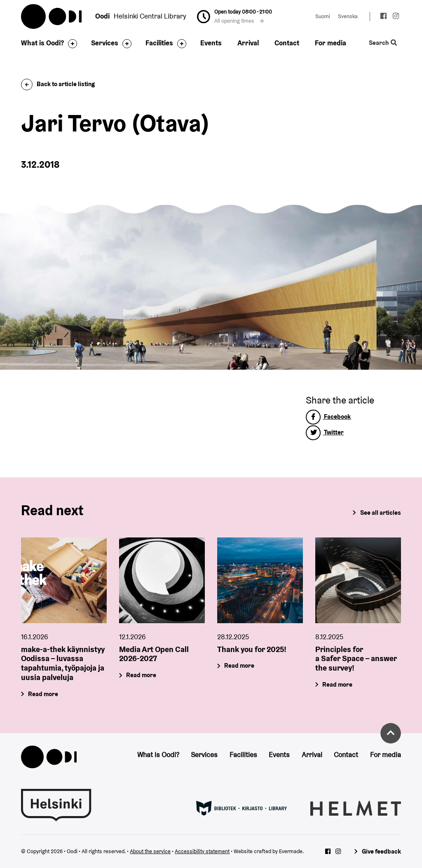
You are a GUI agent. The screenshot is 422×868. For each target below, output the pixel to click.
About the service (150, 851)
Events (211, 43)
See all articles (381, 513)
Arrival (248, 43)
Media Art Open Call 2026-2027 (154, 653)
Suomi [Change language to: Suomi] (323, 16)
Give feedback (381, 851)
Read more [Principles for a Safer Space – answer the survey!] (337, 684)
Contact (287, 43)
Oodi (52, 16)
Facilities (159, 43)
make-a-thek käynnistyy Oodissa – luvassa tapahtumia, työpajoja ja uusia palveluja (63, 663)
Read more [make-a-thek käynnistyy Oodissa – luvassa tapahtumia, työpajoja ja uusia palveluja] (43, 694)
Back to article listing (58, 84)
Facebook (328, 416)
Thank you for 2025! (252, 649)
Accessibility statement (202, 851)
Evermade (291, 851)
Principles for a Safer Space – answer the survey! (356, 658)
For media (331, 43)
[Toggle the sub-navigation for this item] (70, 44)
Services (105, 43)
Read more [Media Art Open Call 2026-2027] (142, 675)
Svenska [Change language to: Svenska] (348, 16)
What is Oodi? (42, 43)
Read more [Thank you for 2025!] (239, 665)
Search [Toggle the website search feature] (383, 43)
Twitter (325, 432)
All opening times (239, 21)
